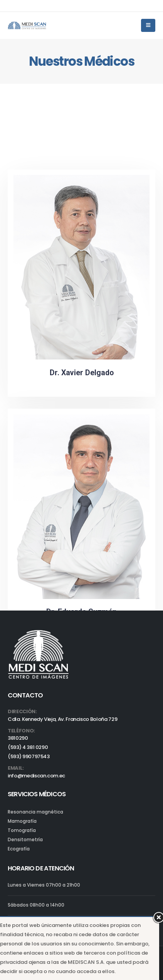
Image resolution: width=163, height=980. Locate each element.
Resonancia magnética (35, 812)
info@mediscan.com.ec (36, 776)
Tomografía (22, 830)
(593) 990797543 (29, 756)
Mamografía (22, 821)
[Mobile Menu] (148, 25)
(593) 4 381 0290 (28, 747)
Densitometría (25, 840)
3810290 (18, 738)
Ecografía (19, 849)
